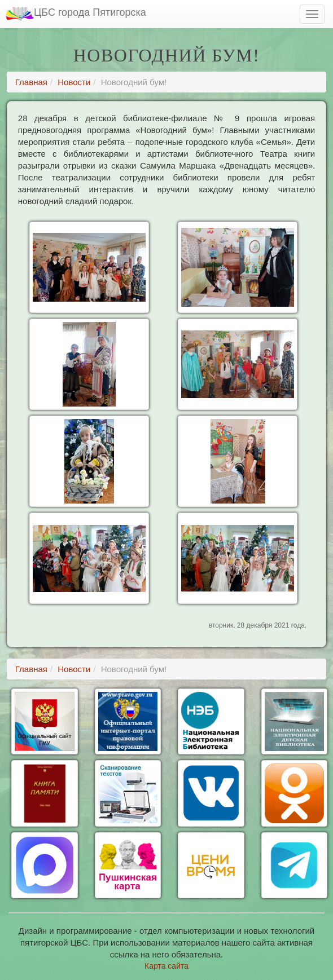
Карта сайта (166, 966)
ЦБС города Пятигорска (76, 14)
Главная (31, 82)
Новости (74, 82)
